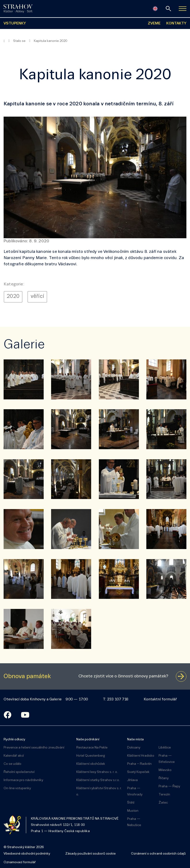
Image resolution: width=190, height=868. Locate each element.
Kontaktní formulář (160, 699)
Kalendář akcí (14, 756)
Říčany (164, 778)
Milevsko (165, 770)
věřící (37, 297)
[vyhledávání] (168, 9)
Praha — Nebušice (134, 822)
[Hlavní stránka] (4, 41)
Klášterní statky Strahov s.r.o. (98, 780)
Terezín (164, 795)
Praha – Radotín (139, 764)
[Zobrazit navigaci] (183, 9)
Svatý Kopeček (138, 772)
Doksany (134, 748)
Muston (133, 811)
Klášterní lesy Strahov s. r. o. (97, 772)
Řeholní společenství (19, 772)
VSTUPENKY (15, 23)
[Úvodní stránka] (18, 9)
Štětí (131, 803)
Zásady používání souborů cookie (90, 854)
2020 (13, 297)
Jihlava (132, 780)
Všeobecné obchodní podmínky (27, 854)
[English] (155, 9)
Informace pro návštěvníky (23, 780)
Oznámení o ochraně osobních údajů (158, 854)
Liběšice (165, 748)
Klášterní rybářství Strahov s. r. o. (99, 791)
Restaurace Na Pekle (92, 748)
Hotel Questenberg (91, 756)
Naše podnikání (88, 740)
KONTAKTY (176, 23)
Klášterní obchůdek (91, 764)
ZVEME (154, 23)
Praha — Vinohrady (135, 791)
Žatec (163, 803)
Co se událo (12, 764)
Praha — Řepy (169, 786)
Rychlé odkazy (14, 740)
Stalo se (19, 41)
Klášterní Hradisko (141, 756)
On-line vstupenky (17, 788)
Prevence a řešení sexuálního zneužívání (34, 748)
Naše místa (135, 740)
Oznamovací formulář (20, 862)
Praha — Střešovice (167, 759)
